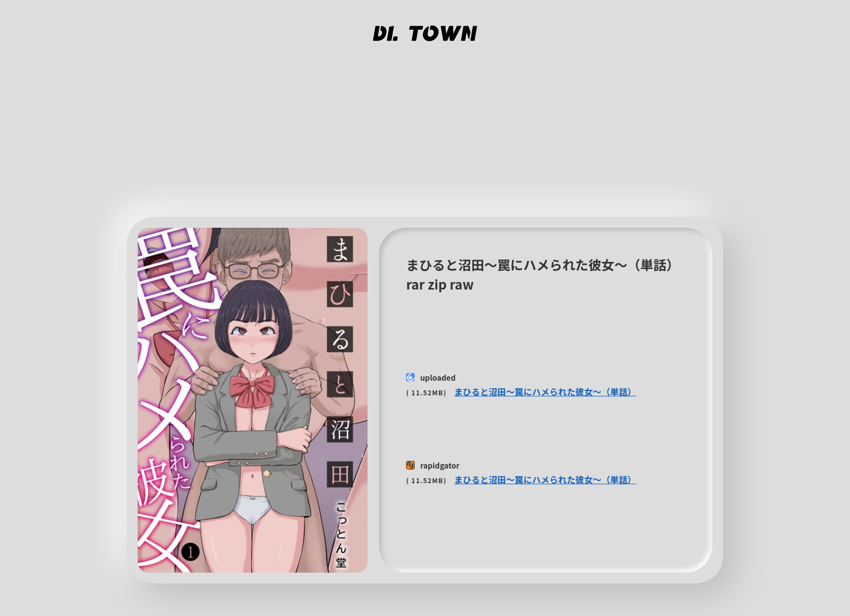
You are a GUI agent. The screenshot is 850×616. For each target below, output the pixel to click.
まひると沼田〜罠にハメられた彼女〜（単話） (545, 392)
